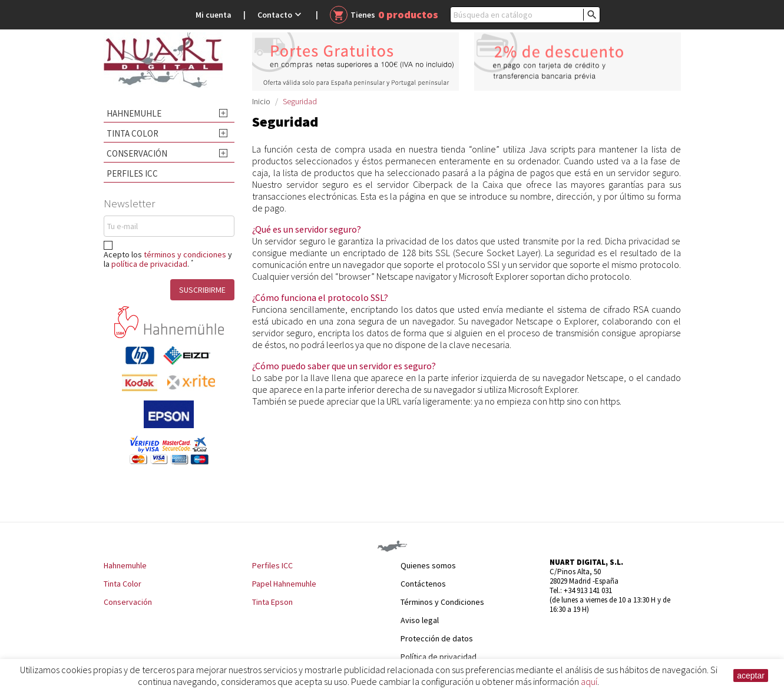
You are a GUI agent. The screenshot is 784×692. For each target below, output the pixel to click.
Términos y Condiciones (442, 602)
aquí (589, 681)
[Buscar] (525, 15)
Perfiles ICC (132, 173)
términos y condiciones (185, 254)
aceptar (751, 676)
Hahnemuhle (134, 113)
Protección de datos (437, 638)
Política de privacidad (439, 657)
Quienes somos (428, 565)
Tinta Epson (272, 602)
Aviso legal (420, 620)
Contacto (281, 15)
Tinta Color (133, 133)
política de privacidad (149, 264)
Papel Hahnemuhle (284, 584)
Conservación (137, 153)
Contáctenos (423, 584)
